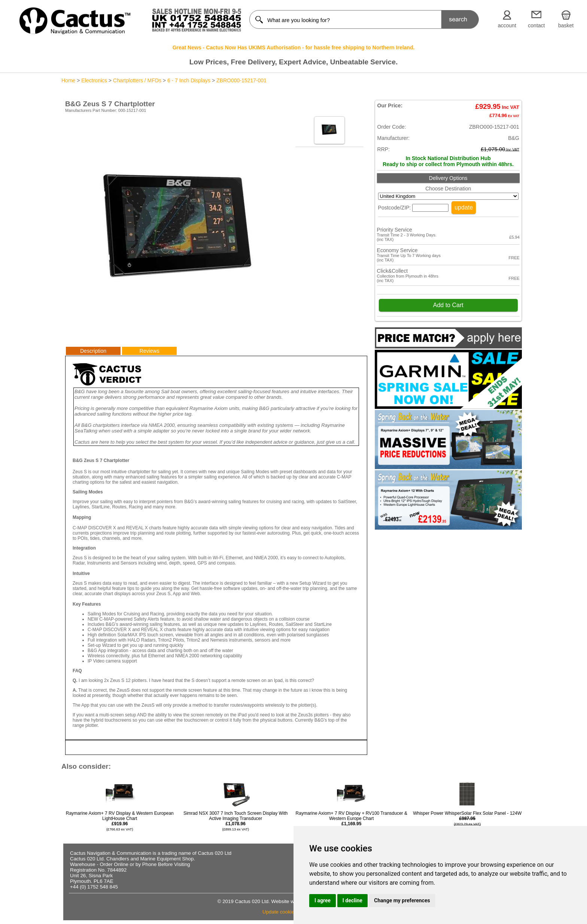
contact (536, 25)
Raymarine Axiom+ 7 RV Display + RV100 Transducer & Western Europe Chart (352, 821)
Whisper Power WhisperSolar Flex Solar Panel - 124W (467, 824)
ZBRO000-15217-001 (241, 80)
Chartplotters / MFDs (137, 80)
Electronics (94, 80)
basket (566, 25)
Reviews (150, 351)
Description (93, 351)
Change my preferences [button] (402, 900)
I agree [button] (323, 900)
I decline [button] (352, 900)
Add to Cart (448, 305)
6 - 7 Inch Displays (189, 80)
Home (68, 80)
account (507, 25)
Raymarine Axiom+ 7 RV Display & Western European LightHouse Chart (120, 821)
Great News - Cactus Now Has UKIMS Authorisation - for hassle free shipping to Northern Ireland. (294, 48)
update (464, 207)
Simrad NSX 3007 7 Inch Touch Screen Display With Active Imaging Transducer (236, 821)
